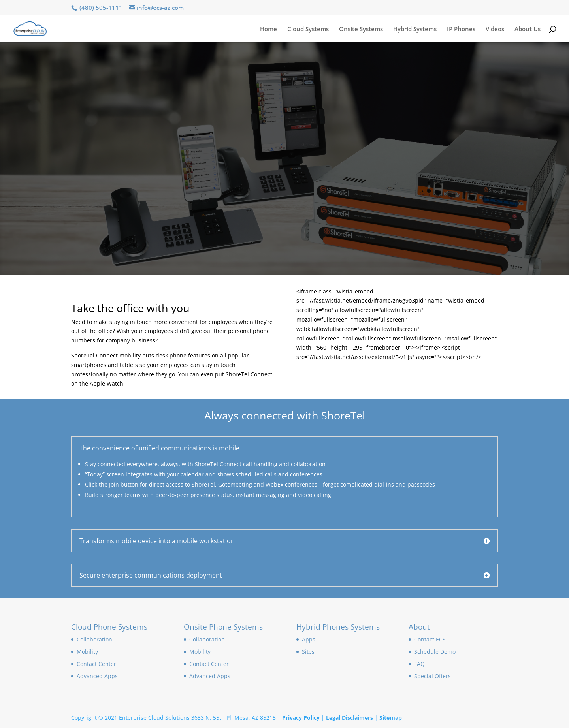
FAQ (419, 664)
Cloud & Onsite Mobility (186, 101)
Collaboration (94, 639)
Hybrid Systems (415, 29)
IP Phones (461, 29)
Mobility (87, 652)
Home (268, 29)
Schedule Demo (435, 652)
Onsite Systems (361, 29)
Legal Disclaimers (350, 718)
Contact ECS (430, 639)
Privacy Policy (301, 718)
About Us (528, 29)
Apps (309, 639)
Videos (495, 29)
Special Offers (432, 676)
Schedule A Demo (119, 142)
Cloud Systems (308, 29)
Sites (308, 652)
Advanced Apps (97, 676)
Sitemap (391, 718)
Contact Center (96, 664)
